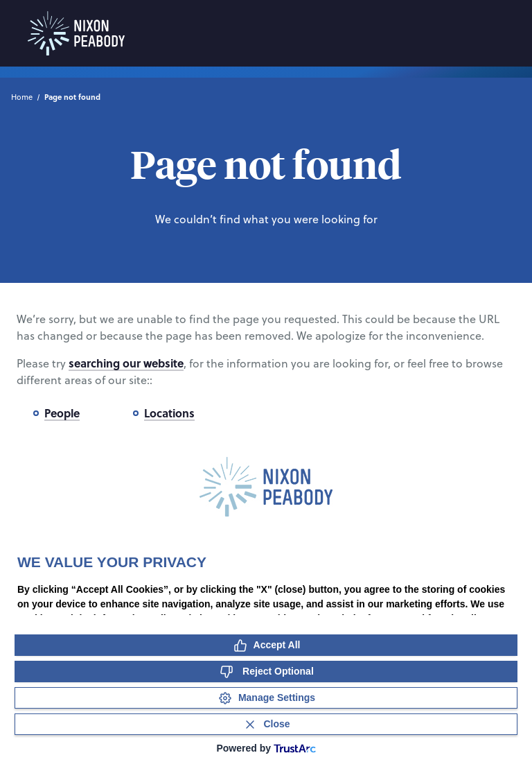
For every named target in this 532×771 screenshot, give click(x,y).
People (62, 413)
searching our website (126, 363)
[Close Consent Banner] (266, 724)
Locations (169, 413)
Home (22, 97)
